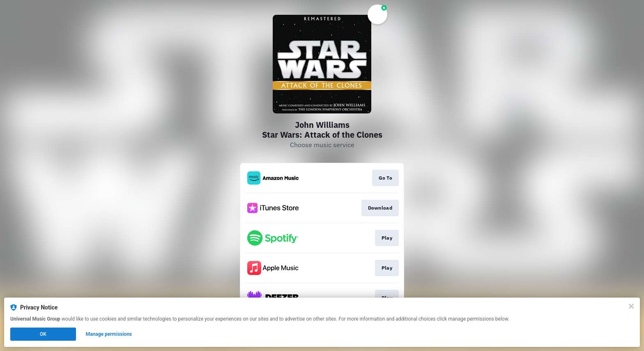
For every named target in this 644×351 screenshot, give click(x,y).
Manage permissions (109, 334)
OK (43, 334)
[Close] (631, 306)
